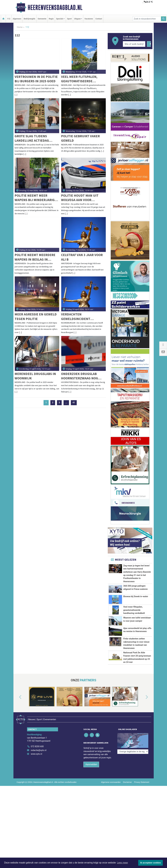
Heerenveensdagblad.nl (55, 7)
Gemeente (42, 19)
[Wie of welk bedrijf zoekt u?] (134, 44)
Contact (99, 19)
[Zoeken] (164, 19)
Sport (69, 19)
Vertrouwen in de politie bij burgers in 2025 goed (36, 79)
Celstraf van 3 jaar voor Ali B (82, 257)
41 (74, 403)
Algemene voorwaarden (111, 834)
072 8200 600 (37, 799)
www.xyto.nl (36, 806)
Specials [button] (60, 19)
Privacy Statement (142, 834)
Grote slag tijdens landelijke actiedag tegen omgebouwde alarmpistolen (32, 138)
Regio (51, 19)
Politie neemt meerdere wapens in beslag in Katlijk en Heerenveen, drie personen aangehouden (35, 257)
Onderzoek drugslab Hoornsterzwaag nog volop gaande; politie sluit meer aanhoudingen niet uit (83, 376)
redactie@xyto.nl (39, 802)
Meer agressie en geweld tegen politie (36, 316)
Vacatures (89, 19)
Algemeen (17, 19)
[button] (17, 753)
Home (20, 27)
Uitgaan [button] (77, 19)
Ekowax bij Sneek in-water (136, 596)
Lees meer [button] (122, 863)
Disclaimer (127, 834)
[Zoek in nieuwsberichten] (147, 19)
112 (9, 19)
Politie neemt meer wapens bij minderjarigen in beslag (37, 198)
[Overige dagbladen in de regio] (133, 792)
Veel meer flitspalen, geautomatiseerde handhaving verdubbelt (82, 79)
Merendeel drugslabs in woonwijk (35, 376)
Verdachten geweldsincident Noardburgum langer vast (80, 317)
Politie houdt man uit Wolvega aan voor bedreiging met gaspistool (80, 198)
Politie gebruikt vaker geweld (80, 138)
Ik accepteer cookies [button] (151, 863)
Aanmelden (91, 816)
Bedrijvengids (29, 19)
